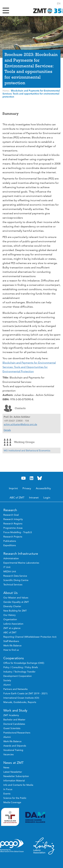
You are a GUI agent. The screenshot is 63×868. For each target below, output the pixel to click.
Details (7, 430)
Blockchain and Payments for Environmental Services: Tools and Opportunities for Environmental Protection (29, 367)
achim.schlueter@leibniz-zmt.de (20, 424)
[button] (59, 3)
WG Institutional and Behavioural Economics (27, 451)
